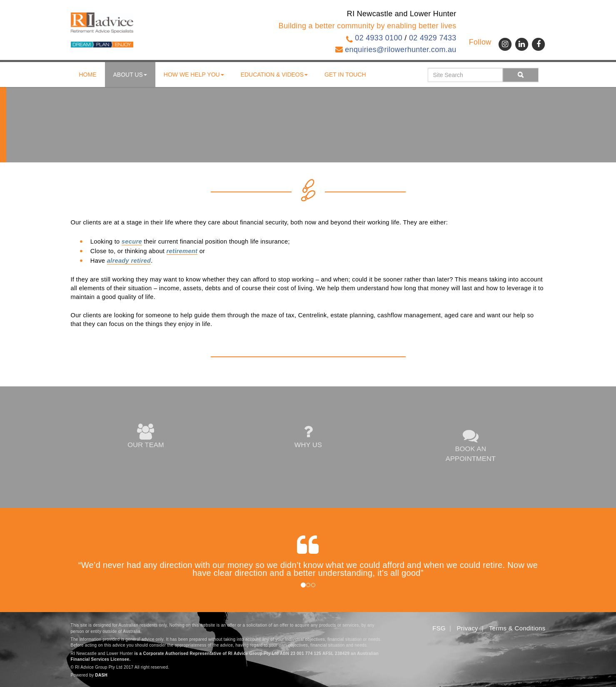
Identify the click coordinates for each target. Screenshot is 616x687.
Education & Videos (274, 75)
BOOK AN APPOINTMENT (471, 445)
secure (132, 241)
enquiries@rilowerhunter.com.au (400, 50)
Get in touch (345, 75)
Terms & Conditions (517, 628)
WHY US (308, 437)
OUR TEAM (146, 437)
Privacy (468, 628)
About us (130, 75)
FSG (439, 628)
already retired (129, 261)
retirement (182, 251)
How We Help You (194, 75)
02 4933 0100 (379, 38)
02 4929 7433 (433, 38)
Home (88, 75)
